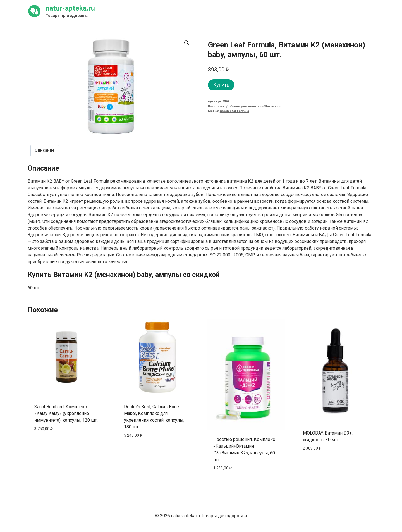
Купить (221, 85)
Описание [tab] (45, 150)
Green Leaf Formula (234, 111)
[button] (187, 43)
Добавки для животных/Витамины (253, 106)
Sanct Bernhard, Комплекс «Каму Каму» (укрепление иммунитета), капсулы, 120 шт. (66, 413)
